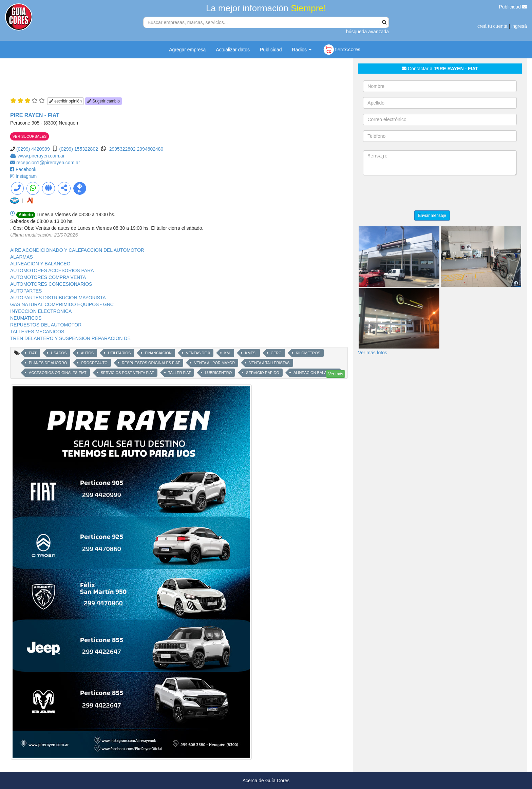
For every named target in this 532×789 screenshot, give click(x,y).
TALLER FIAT (180, 373)
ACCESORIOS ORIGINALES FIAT (58, 373)
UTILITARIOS (119, 353)
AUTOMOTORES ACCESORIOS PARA (52, 270)
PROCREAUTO (94, 363)
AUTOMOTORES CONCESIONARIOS (51, 284)
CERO (276, 353)
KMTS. (251, 353)
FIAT (33, 353)
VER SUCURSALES (30, 136)
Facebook (26, 169)
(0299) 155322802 (79, 149)
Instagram (26, 176)
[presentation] (415, 194)
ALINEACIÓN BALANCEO (316, 373)
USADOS (59, 353)
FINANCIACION (158, 353)
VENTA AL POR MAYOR (214, 363)
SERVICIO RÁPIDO (263, 373)
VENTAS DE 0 (198, 353)
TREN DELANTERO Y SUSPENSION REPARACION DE (70, 338)
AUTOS (87, 353)
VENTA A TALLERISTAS (269, 363)
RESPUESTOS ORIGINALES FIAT (151, 363)
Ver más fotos (373, 353)
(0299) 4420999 (33, 149)
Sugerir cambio (103, 101)
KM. (228, 353)
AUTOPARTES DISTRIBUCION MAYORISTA (58, 298)
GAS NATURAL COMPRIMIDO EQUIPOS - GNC (62, 304)
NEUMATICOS (26, 318)
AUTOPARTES (26, 291)
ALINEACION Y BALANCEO (40, 264)
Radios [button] (302, 50)
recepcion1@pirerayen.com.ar (48, 163)
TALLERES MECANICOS (37, 332)
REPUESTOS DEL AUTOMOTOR (46, 325)
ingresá (519, 26)
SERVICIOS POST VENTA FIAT (127, 373)
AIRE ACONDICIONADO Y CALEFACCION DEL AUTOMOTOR (77, 250)
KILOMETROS (308, 353)
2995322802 (123, 149)
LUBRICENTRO (218, 373)
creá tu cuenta (492, 26)
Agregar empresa (187, 50)
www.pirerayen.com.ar (41, 156)
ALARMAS (22, 257)
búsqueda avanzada (367, 32)
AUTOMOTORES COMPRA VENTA (48, 277)
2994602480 (150, 149)
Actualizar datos (233, 50)
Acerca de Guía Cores (266, 781)
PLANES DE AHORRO (48, 363)
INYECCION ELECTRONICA (41, 311)
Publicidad (513, 7)
